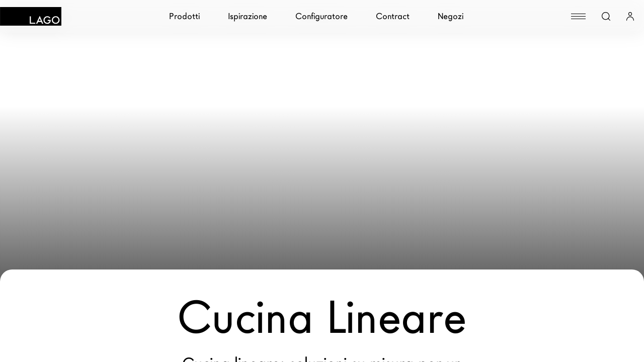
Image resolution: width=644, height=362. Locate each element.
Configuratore (321, 16)
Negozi (451, 16)
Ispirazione (248, 16)
